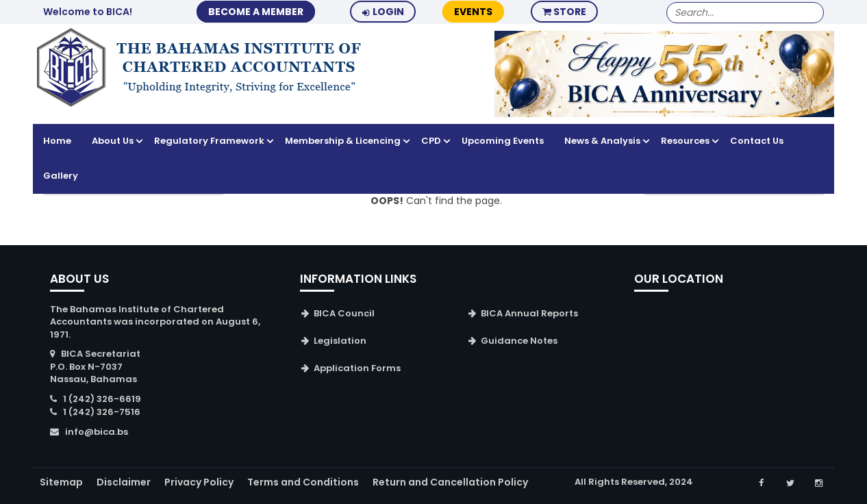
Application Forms (357, 368)
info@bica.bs (97, 432)
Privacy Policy (199, 482)
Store (564, 12)
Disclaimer (124, 482)
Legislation (340, 341)
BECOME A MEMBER (256, 12)
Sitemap (61, 482)
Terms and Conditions (303, 482)
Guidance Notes (519, 341)
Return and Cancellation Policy (450, 482)
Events (473, 12)
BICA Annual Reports (529, 313)
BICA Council (344, 313)
